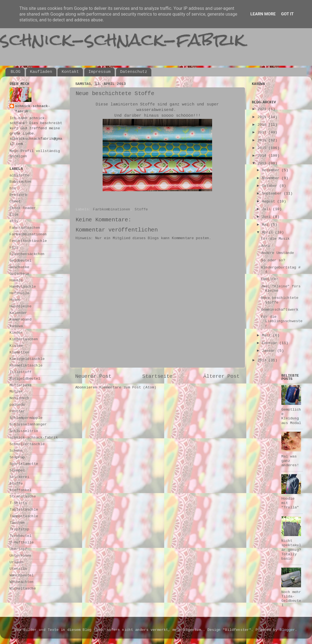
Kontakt (70, 72)
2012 (263, 361)
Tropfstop (19, 530)
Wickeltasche (23, 589)
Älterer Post (221, 377)
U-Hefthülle (22, 543)
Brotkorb (18, 195)
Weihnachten (22, 582)
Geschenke (19, 267)
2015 (263, 148)
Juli (267, 209)
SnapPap (17, 458)
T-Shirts (18, 503)
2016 (263, 141)
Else (14, 215)
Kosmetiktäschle (26, 366)
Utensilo (18, 569)
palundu (17, 405)
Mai (266, 225)
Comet (15, 202)
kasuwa (16, 326)
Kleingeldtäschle (27, 359)
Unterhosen (21, 556)
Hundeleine (21, 307)
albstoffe (19, 176)
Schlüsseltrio (24, 431)
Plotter (17, 412)
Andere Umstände (278, 253)
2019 (263, 117)
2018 (263, 125)
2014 (263, 156)
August (270, 202)
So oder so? (273, 261)
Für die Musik (275, 239)
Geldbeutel (21, 261)
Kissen (16, 346)
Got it (287, 14)
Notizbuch (19, 398)
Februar (271, 343)
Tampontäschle (24, 516)
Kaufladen (41, 72)
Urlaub (16, 563)
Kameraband (21, 320)
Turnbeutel (21, 536)
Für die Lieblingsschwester (282, 321)
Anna (265, 246)
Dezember (272, 171)
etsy (14, 221)
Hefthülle (19, 294)
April (268, 233)
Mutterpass (21, 386)
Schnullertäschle (27, 444)
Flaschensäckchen (27, 254)
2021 (263, 109)
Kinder (16, 333)
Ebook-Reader (23, 208)
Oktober (271, 186)
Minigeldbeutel (25, 379)
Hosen (15, 300)
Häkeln (16, 281)
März (267, 336)
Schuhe (16, 451)
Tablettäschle (24, 510)
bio (13, 189)
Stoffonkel (21, 490)
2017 (263, 133)
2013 (263, 164)
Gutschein (19, 274)
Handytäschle (23, 287)
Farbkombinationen (112, 210)
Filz (14, 248)
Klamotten (19, 353)
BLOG (16, 72)
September (273, 194)
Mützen (16, 392)
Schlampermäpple (26, 418)
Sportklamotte (24, 464)
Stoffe (141, 210)
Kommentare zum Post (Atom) (128, 388)
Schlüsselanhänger (28, 425)
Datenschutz (134, 72)
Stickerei (19, 477)
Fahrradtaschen (25, 228)
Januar (270, 351)
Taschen (17, 523)
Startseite (157, 377)
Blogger (287, 630)
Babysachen (21, 182)
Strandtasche (23, 497)
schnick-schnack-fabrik (122, 39)
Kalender (18, 313)
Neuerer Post (93, 377)
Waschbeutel (22, 576)
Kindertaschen (24, 340)
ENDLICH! (270, 280)
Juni (267, 217)
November (272, 178)
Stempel (17, 471)
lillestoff (21, 372)
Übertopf (18, 549)
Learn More (263, 14)
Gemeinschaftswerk (280, 310)
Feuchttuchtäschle (28, 241)
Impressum (99, 72)
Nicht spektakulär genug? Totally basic (291, 550)
